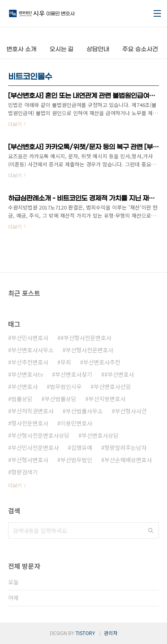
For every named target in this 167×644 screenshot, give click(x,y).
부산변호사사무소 (33, 350)
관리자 (111, 633)
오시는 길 (62, 49)
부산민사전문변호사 (35, 448)
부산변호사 (25, 386)
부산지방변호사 (107, 399)
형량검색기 (25, 472)
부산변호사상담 (100, 435)
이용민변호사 (76, 423)
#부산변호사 (119, 374)
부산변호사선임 (112, 386)
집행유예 (82, 448)
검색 (151, 530)
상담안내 (98, 49)
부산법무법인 (76, 460)
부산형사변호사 (30, 460)
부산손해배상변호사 (128, 460)
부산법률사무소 (84, 411)
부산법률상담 (61, 399)
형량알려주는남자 (126, 448)
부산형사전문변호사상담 (40, 435)
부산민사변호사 (30, 338)
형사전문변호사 (30, 423)
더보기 (15, 485)
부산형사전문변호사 (90, 350)
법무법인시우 (66, 386)
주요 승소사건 (140, 49)
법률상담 (22, 399)
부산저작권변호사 (33, 411)
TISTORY (85, 633)
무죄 (66, 362)
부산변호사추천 (102, 362)
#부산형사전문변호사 (86, 338)
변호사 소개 (22, 49)
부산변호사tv (27, 374)
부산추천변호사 (30, 362)
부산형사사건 (131, 411)
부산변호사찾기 (74, 374)
